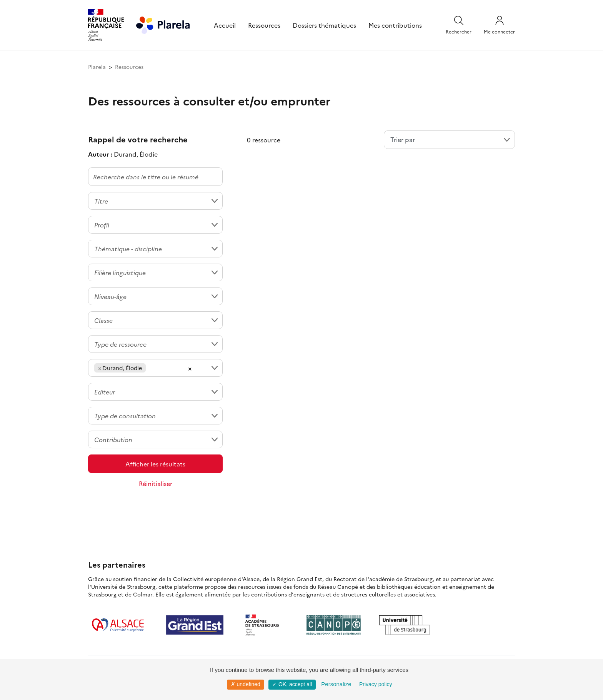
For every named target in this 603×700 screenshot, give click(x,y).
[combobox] (155, 201)
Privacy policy (376, 684)
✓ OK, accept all (292, 684)
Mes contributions (395, 25)
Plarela (97, 67)
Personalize (336, 684)
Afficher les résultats (155, 464)
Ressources (264, 25)
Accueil (225, 25)
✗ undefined (246, 684)
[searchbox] (150, 368)
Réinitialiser (156, 483)
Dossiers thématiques (324, 25)
